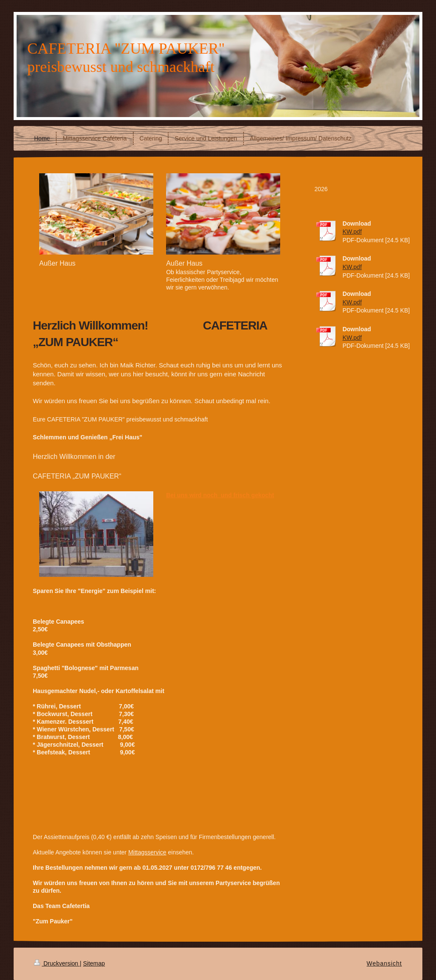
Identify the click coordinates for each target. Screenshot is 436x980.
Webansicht (384, 963)
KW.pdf (352, 232)
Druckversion (57, 963)
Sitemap (94, 963)
